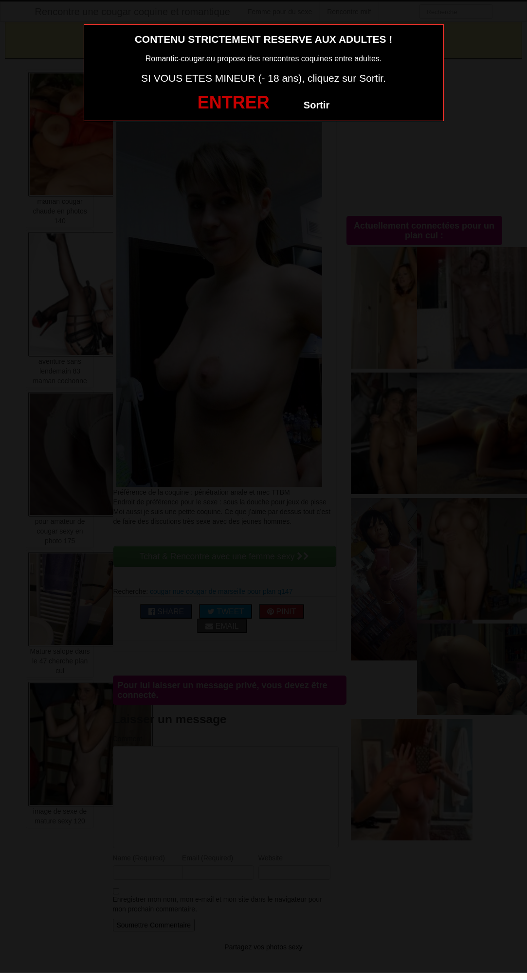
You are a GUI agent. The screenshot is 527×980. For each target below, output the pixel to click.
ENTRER (234, 102)
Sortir (317, 105)
